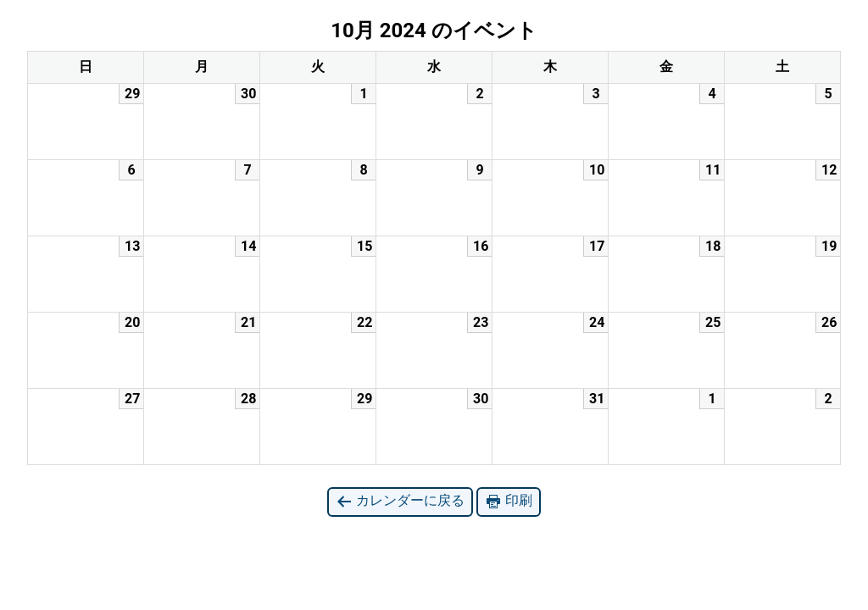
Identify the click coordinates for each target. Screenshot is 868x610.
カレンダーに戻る (400, 501)
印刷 (509, 501)
